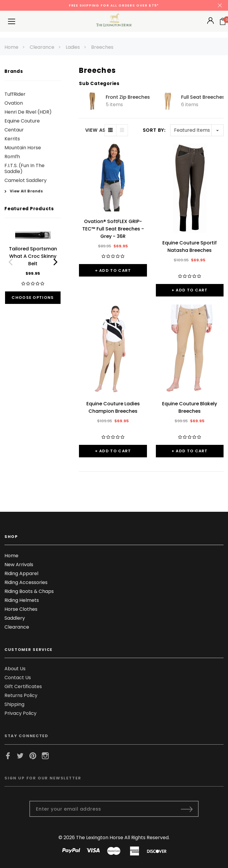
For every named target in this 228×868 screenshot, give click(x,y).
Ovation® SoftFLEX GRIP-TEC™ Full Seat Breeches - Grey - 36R (113, 229)
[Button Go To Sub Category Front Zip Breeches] (92, 101)
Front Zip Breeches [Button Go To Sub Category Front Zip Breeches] (128, 97)
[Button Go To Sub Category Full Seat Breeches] (168, 101)
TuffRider (15, 94)
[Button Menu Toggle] (12, 21)
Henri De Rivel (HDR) (28, 112)
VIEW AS (95, 130)
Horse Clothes (21, 609)
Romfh (12, 157)
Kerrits (12, 139)
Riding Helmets (22, 600)
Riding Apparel (21, 573)
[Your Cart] (223, 21)
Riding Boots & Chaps (29, 591)
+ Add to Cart (113, 270)
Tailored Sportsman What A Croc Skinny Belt (33, 256)
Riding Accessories (26, 582)
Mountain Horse (23, 148)
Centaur (14, 130)
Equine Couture (22, 121)
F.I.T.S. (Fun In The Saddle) (24, 168)
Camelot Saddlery (26, 180)
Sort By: (154, 130)
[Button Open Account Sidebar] (210, 22)
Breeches (102, 47)
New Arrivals (19, 565)
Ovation (14, 103)
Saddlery (15, 618)
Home (11, 47)
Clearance (42, 47)
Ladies (73, 47)
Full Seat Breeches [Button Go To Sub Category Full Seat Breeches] (203, 97)
